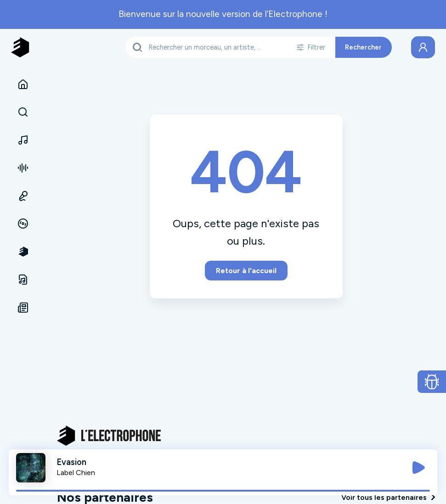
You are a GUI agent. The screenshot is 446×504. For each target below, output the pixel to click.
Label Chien (76, 473)
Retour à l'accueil (246, 271)
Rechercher (363, 47)
